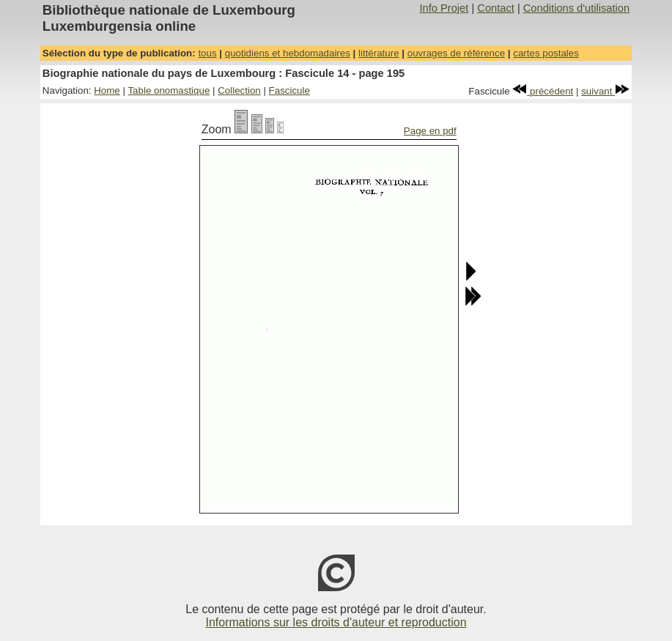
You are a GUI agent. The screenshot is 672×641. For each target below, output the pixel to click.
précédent (543, 91)
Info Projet (444, 8)
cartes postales (546, 53)
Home (107, 90)
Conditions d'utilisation (576, 8)
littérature (379, 53)
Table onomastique (169, 90)
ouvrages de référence (456, 53)
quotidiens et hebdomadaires (288, 53)
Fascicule (289, 90)
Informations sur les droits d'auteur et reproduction (336, 622)
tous (207, 53)
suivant (605, 91)
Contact (496, 8)
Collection (239, 90)
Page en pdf (430, 131)
